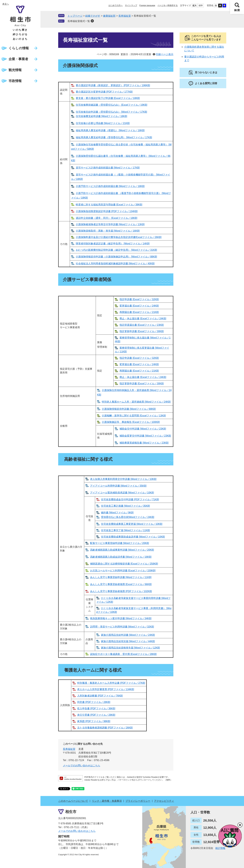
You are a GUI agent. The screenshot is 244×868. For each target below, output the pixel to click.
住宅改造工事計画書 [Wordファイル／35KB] (125, 506)
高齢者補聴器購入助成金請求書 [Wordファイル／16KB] (121, 557)
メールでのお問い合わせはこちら (82, 766)
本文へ (6, 4)
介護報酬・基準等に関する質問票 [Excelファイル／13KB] (134, 416)
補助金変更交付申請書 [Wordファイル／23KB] (145, 436)
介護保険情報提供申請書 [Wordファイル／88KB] (129, 409)
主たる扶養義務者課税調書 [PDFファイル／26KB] (105, 728)
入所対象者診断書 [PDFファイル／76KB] (100, 696)
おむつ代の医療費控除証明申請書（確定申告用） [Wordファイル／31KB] (116, 250)
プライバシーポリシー (138, 801)
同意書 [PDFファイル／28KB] (94, 702)
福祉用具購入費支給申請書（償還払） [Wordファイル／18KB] (110, 130)
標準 (201, 6)
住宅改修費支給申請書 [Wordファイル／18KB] (101, 116)
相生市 (71, 812)
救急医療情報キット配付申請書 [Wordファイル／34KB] (121, 618)
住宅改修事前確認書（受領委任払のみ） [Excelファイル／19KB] (112, 105)
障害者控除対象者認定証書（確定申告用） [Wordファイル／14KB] (113, 244)
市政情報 (15, 81)
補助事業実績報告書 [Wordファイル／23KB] (144, 443)
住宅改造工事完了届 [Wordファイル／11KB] (125, 530)
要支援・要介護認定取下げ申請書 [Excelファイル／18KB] (108, 98)
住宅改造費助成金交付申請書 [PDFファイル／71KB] (130, 499)
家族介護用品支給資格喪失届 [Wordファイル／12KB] (130, 648)
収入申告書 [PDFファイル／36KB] (96, 708)
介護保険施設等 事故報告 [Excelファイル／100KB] (131, 422)
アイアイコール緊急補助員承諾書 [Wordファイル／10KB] (122, 493)
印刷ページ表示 (165, 54)
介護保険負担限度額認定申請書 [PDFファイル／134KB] (107, 211)
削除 (92, 21)
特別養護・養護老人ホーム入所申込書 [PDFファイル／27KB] (111, 683)
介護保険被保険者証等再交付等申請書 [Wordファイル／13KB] (110, 224)
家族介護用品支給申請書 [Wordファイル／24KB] (128, 635)
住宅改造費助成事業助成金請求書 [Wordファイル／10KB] (133, 537)
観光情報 (15, 70)
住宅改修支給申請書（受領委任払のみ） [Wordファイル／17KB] (111, 112)
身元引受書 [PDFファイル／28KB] (96, 715)
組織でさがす (93, 16)
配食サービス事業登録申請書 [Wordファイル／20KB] (120, 543)
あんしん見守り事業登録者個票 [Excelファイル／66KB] (121, 584)
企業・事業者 (18, 59)
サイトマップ (131, 5)
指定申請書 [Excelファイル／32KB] (139, 299)
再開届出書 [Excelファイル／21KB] (139, 312)
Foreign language (147, 5)
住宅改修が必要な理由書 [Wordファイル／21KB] (103, 123)
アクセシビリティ (164, 801)
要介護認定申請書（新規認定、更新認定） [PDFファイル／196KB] (113, 85)
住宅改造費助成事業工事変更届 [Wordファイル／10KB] (132, 524)
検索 (237, 7)
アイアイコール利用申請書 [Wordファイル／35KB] (118, 486)
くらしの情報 (19, 48)
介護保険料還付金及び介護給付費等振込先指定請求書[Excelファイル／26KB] (119, 237)
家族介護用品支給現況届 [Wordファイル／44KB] (128, 641)
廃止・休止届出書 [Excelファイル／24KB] (143, 319)
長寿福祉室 (125, 16)
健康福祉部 (109, 16)
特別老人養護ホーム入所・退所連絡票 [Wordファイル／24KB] (136, 402)
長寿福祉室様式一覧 (79, 21)
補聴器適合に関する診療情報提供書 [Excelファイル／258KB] (124, 564)
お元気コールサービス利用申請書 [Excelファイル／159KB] (123, 571)
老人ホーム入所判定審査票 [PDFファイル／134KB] (106, 689)
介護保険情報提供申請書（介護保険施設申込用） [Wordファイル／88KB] (116, 257)
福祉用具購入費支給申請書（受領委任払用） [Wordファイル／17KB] (114, 137)
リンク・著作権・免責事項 (107, 801)
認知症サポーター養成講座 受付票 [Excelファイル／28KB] (123, 654)
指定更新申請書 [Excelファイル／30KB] (142, 331)
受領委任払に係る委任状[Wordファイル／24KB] (128, 517)
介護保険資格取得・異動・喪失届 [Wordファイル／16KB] (108, 231)
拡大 (195, 6)
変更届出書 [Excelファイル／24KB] (139, 306)
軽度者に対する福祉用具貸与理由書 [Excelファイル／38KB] (109, 205)
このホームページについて (73, 801)
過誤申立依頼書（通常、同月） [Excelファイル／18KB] (107, 218)
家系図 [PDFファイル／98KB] (94, 721)
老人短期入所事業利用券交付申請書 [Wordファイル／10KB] (123, 479)
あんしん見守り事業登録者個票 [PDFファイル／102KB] (121, 591)
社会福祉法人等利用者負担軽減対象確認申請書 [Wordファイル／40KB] (115, 263)
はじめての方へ (116, 5)
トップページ (75, 16)
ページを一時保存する (168, 5)
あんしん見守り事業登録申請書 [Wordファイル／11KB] (121, 577)
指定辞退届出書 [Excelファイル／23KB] (142, 325)
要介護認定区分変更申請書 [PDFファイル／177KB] (104, 92)
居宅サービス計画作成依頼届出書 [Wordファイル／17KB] (108, 168)
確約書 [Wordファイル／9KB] (117, 513)
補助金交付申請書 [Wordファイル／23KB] (143, 429)
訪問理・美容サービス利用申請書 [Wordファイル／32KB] (122, 627)
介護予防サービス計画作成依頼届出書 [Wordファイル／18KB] (110, 186)
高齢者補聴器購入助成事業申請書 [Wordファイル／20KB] (122, 550)
